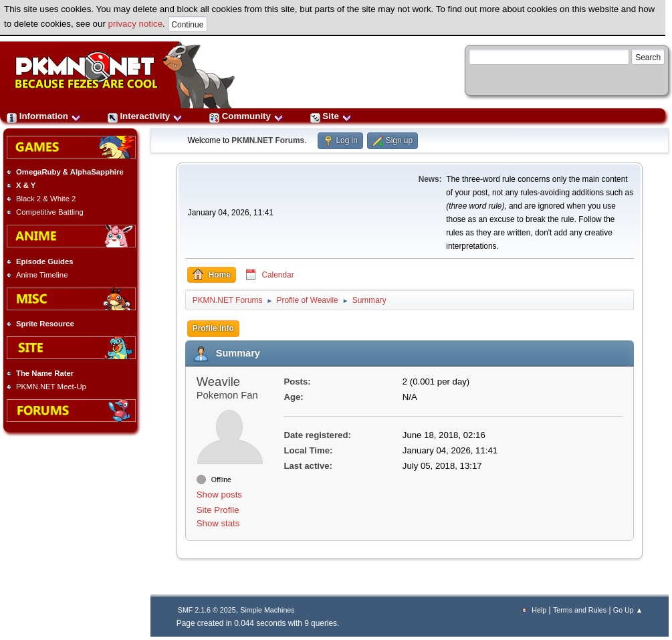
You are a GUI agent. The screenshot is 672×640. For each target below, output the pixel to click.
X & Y (26, 185)
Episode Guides (45, 261)
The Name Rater (45, 373)
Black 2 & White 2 (46, 199)
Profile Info (213, 328)
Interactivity (145, 116)
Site (331, 116)
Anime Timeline (42, 275)
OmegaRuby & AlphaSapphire (70, 172)
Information (44, 116)
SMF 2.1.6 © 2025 (207, 610)
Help (539, 610)
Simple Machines (267, 610)
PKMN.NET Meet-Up (51, 387)
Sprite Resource (45, 324)
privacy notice (136, 24)
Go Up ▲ (628, 610)
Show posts (219, 495)
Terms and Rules (580, 610)
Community (246, 116)
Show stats (218, 523)
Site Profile (218, 510)
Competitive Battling (50, 212)
